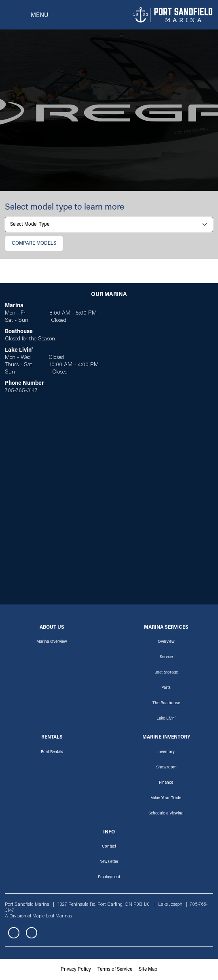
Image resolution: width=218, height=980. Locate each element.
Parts (166, 688)
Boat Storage (166, 673)
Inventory (166, 752)
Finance (166, 783)
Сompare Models (34, 243)
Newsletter (109, 862)
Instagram (32, 933)
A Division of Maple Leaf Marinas (38, 916)
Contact (109, 847)
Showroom (166, 768)
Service (166, 657)
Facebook (14, 933)
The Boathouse (166, 703)
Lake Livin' (166, 719)
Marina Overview (52, 642)
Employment (109, 877)
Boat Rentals (52, 752)
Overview (166, 642)
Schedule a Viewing (166, 814)
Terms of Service (115, 970)
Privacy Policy (76, 970)
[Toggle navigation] (27, 15)
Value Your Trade (166, 798)
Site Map (148, 970)
